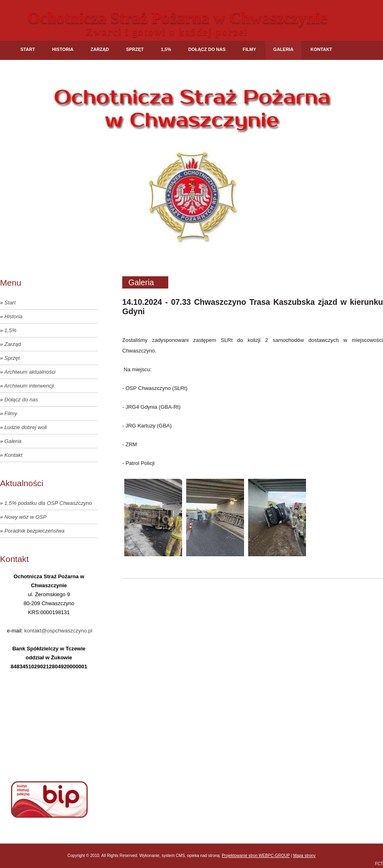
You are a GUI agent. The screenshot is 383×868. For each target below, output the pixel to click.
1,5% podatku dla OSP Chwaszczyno (48, 503)
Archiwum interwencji (29, 386)
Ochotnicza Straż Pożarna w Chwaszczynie (177, 18)
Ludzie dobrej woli (26, 427)
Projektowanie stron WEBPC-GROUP (256, 856)
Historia (63, 49)
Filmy (250, 49)
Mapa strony (304, 856)
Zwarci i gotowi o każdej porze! (167, 32)
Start (28, 49)
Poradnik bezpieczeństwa (34, 531)
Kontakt (321, 49)
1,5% (166, 49)
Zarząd (100, 49)
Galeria (284, 49)
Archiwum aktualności (30, 372)
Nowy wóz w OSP (25, 517)
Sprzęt (135, 49)
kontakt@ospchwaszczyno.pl (58, 631)
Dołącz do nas (207, 49)
